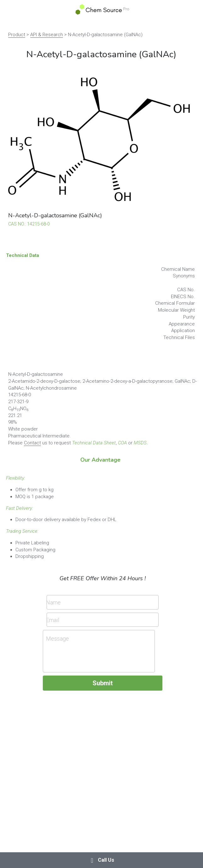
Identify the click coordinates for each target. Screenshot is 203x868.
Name (53, 602)
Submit (103, 683)
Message (57, 639)
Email (53, 620)
